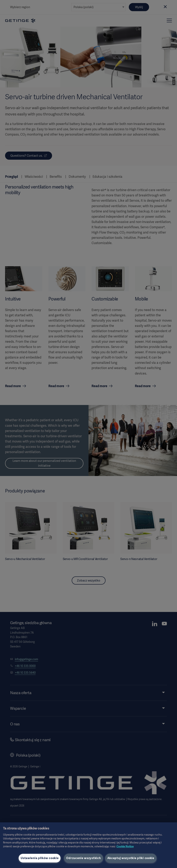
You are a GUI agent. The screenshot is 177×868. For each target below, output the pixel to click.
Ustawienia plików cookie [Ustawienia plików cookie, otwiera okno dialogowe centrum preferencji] (40, 858)
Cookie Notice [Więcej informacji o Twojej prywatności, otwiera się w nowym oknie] (125, 846)
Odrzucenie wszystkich (83, 858)
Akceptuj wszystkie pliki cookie (131, 858)
